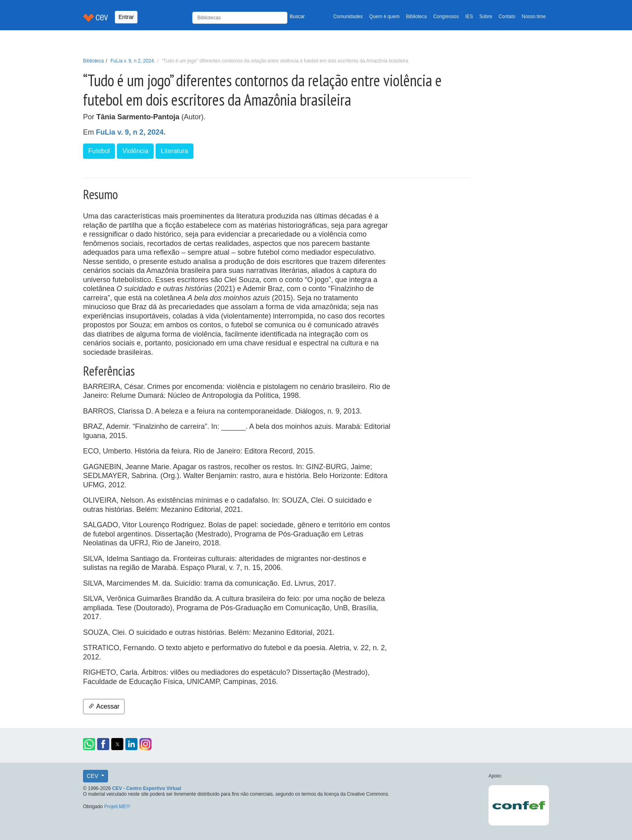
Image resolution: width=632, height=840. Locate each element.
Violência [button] (135, 151)
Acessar (104, 706)
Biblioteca (416, 17)
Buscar (297, 17)
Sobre (486, 17)
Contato (507, 17)
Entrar (126, 17)
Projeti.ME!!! (117, 807)
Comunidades (348, 17)
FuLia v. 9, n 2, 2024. (133, 61)
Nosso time (534, 17)
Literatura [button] (175, 151)
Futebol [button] (99, 151)
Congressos (446, 17)
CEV (93, 776)
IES (469, 17)
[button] (89, 744)
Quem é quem (384, 17)
